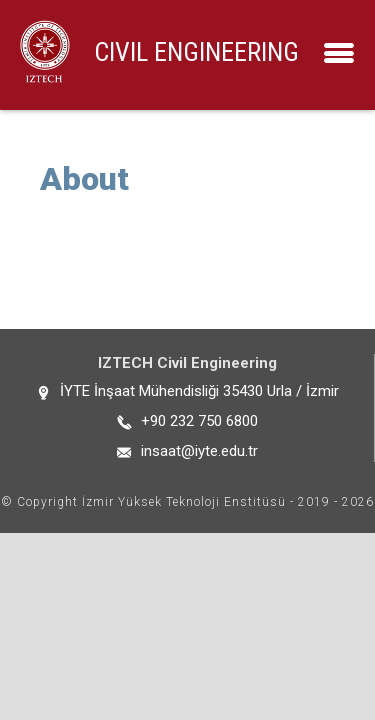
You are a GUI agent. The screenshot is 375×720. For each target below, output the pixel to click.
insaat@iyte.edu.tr (199, 451)
